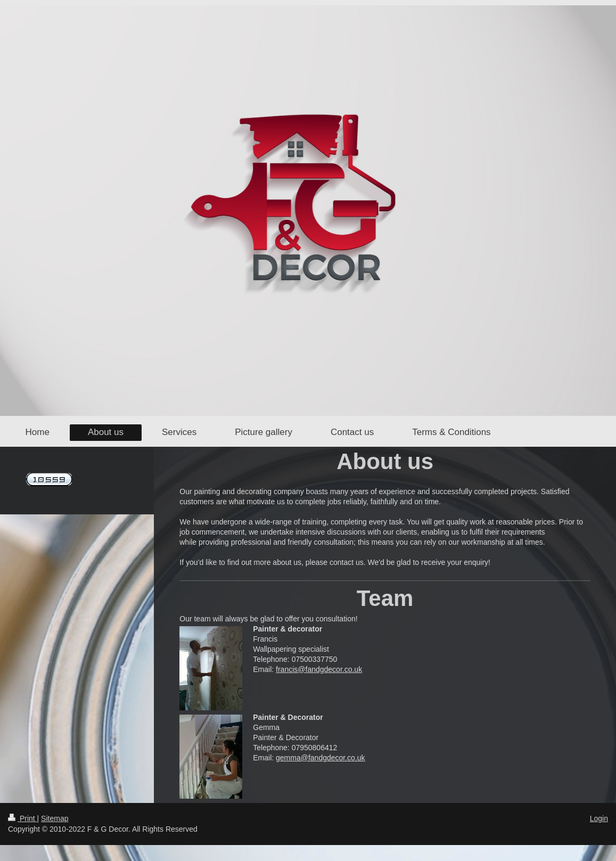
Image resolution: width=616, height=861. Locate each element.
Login (599, 818)
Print (23, 818)
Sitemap (55, 818)
